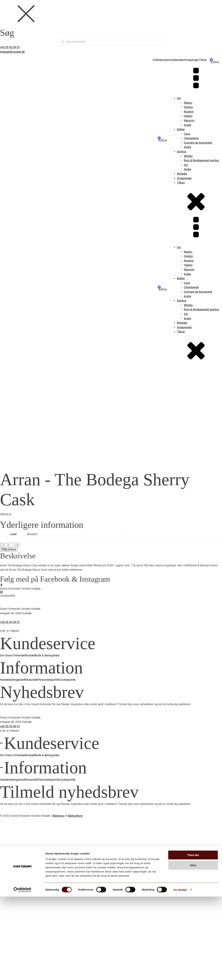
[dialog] (111, 23)
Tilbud (203, 60)
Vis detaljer (180, 973)
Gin (186, 165)
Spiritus (169, 60)
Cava (187, 134)
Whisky (188, 156)
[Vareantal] (9, 700)
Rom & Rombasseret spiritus (201, 160)
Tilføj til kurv (9, 704)
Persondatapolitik (49, 835)
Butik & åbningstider (47, 810)
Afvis (193, 949)
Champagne (191, 138)
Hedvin (188, 116)
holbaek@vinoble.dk (12, 52)
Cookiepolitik (67, 835)
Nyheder (179, 60)
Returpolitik (31, 835)
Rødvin (188, 103)
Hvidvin (188, 107)
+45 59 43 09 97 (10, 47)
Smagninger (191, 60)
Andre (187, 125)
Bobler (160, 60)
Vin (154, 60)
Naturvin (189, 121)
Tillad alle (193, 938)
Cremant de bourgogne (198, 143)
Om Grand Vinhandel (13, 810)
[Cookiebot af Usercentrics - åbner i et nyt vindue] (22, 973)
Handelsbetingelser (12, 835)
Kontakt (30, 810)
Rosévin (189, 112)
